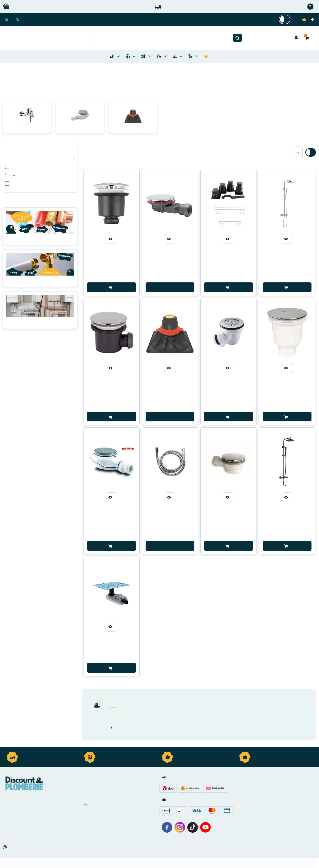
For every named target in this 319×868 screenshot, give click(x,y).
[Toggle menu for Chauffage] (150, 56)
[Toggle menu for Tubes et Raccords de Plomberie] (118, 56)
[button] (308, 38)
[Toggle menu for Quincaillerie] (197, 56)
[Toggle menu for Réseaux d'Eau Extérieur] (181, 56)
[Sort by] (298, 153)
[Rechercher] (237, 38)
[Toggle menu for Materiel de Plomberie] (134, 56)
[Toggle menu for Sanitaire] (165, 56)
